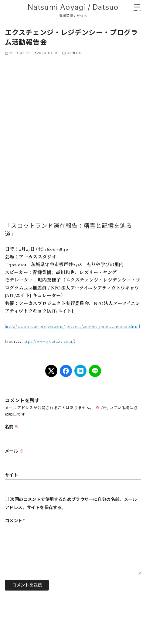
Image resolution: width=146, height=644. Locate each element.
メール (14, 451)
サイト (11, 475)
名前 (12, 427)
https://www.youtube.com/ (48, 341)
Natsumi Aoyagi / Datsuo (73, 7)
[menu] (137, 7)
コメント (15, 521)
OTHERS (74, 53)
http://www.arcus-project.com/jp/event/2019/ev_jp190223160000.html (72, 326)
